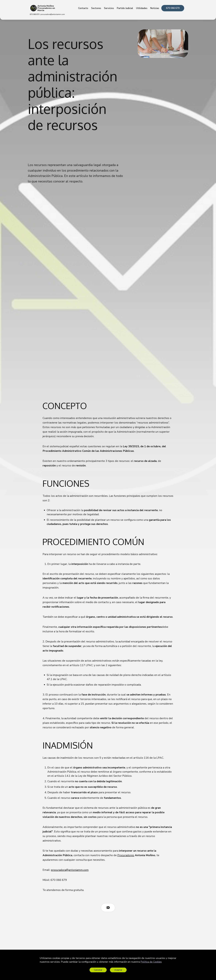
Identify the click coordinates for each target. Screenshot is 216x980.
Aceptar (118, 970)
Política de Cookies (151, 962)
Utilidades (142, 8)
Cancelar (98, 970)
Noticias (155, 8)
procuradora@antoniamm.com (70, 870)
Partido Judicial (125, 8)
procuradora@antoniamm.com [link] (53, 14)
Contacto (83, 8)
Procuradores (126, 855)
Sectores (96, 8)
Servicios (109, 8)
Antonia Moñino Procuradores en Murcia (46, 8)
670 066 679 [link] (173, 8)
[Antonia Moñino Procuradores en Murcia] (33, 8)
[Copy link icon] (108, 908)
